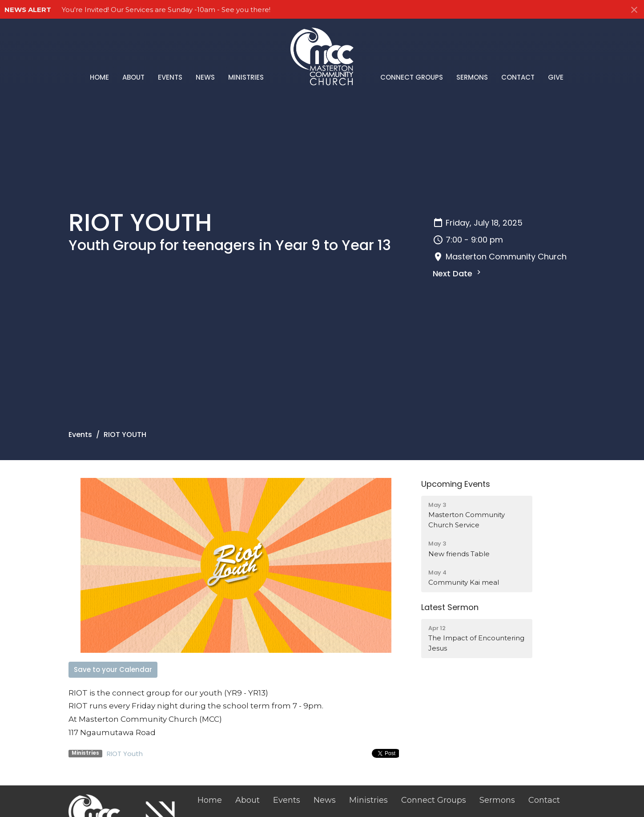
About (133, 77)
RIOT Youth (125, 754)
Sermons (472, 77)
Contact (518, 77)
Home (99, 77)
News (205, 77)
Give (556, 77)
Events (170, 77)
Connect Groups (412, 77)
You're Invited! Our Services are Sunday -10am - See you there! (166, 10)
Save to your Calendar (113, 669)
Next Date (458, 273)
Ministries (246, 77)
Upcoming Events (456, 484)
